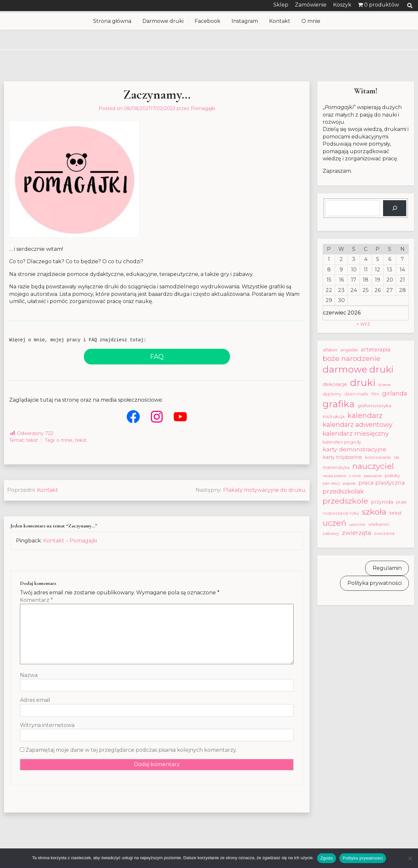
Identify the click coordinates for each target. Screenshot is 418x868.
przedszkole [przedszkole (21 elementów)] (345, 501)
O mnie (311, 21)
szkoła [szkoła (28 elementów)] (374, 512)
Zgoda (327, 858)
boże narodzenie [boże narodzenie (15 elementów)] (352, 358)
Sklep (281, 5)
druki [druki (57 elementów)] (363, 383)
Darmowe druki (163, 21)
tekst (32, 440)
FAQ (157, 357)
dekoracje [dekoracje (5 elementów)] (335, 384)
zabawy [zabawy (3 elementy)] (331, 533)
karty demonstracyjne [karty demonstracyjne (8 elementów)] (354, 449)
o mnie (64, 440)
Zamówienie (311, 5)
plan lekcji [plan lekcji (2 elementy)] (331, 483)
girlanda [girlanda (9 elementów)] (395, 393)
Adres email (35, 700)
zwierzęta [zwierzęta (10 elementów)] (357, 533)
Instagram (245, 21)
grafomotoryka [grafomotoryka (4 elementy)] (374, 406)
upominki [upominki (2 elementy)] (357, 525)
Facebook (208, 21)
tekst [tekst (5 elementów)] (395, 513)
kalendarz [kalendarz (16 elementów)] (365, 415)
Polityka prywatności (375, 583)
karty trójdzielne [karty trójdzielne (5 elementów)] (342, 457)
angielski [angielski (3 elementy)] (349, 350)
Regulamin (387, 568)
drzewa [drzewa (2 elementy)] (384, 385)
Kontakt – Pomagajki (70, 541)
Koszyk (342, 5)
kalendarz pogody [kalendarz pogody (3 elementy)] (342, 442)
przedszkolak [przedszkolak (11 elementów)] (343, 491)
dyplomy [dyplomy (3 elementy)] (332, 394)
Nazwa (29, 675)
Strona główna (112, 21)
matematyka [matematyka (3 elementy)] (336, 467)
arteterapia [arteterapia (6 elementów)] (376, 349)
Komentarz (36, 600)
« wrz (363, 324)
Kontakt (280, 21)
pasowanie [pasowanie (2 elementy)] (373, 476)
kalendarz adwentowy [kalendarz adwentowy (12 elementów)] (358, 425)
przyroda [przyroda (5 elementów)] (382, 502)
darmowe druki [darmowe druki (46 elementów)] (358, 369)
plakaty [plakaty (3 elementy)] (392, 476)
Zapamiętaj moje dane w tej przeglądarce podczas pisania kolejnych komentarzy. (131, 750)
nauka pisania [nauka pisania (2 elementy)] (334, 476)
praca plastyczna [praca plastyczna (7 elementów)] (382, 483)
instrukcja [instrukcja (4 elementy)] (334, 416)
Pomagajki (203, 108)
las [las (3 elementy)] (396, 457)
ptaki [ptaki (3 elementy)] (401, 502)
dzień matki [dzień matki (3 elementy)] (356, 394)
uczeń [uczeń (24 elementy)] (334, 523)
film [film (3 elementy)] (375, 394)
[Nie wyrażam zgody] (410, 858)
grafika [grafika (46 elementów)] (339, 404)
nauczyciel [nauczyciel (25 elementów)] (373, 466)
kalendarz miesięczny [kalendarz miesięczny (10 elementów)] (356, 434)
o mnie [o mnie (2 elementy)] (355, 476)
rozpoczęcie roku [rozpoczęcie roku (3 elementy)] (341, 513)
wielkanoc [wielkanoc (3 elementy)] (379, 524)
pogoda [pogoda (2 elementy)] (349, 483)
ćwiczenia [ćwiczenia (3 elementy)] (384, 533)
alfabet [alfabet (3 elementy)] (330, 350)
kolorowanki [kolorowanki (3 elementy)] (378, 457)
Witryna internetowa (47, 725)
